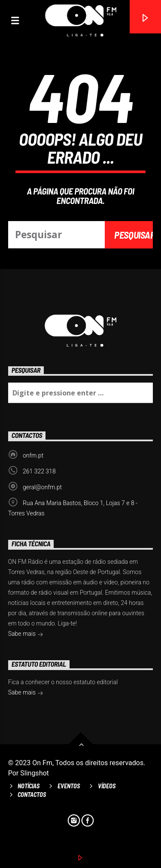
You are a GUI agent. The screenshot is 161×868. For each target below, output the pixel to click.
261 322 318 (39, 471)
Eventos (69, 786)
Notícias (29, 786)
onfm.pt (33, 455)
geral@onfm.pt (42, 487)
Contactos (32, 795)
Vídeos (107, 786)
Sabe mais (26, 635)
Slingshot (35, 773)
